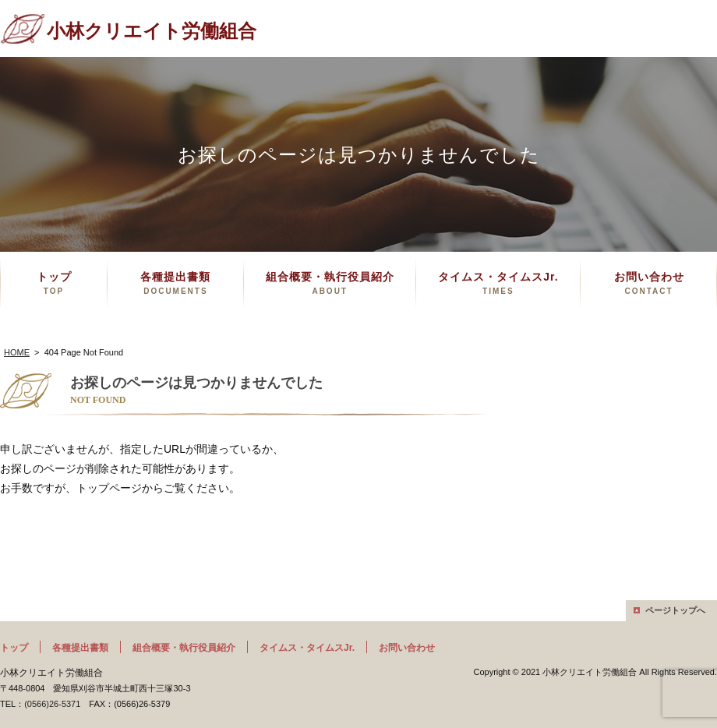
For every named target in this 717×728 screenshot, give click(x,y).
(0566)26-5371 (52, 704)
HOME (17, 352)
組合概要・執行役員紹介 (330, 283)
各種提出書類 (175, 283)
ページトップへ (675, 610)
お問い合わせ (649, 283)
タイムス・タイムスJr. (498, 283)
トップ (54, 283)
